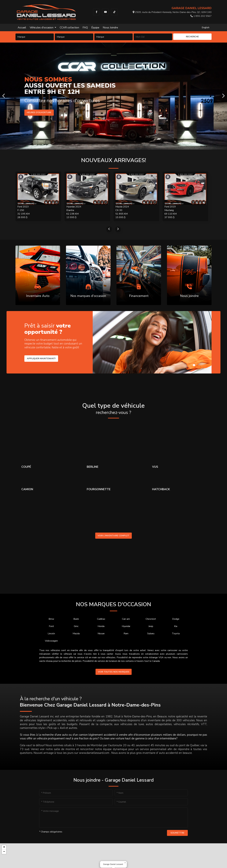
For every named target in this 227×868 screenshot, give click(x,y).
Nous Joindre (110, 28)
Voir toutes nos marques (114, 672)
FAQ (85, 28)
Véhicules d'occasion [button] (42, 28)
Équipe (95, 28)
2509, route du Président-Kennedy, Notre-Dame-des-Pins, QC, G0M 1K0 (172, 12)
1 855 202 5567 (201, 16)
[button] (125, 863)
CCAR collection (69, 28)
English (206, 28)
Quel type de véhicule (113, 409)
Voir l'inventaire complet (113, 536)
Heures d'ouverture (37, 112)
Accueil (22, 28)
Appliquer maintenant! (41, 358)
